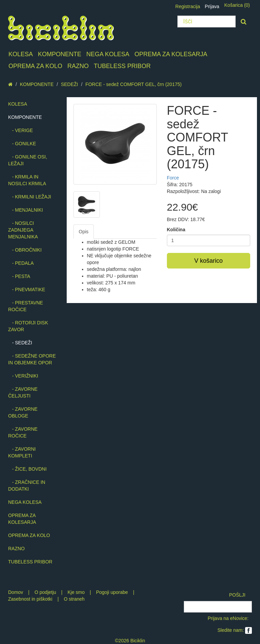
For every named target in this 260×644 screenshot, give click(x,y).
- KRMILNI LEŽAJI (30, 197)
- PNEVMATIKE (27, 289)
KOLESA (21, 54)
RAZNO (78, 66)
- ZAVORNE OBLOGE (23, 412)
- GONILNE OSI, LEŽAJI (28, 160)
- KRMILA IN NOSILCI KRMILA (27, 180)
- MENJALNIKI (26, 210)
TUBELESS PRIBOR (122, 66)
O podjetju (45, 592)
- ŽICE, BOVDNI (27, 469)
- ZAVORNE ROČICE (23, 432)
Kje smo (76, 592)
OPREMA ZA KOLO (35, 66)
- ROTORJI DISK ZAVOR (28, 326)
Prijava (212, 6)
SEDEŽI (70, 84)
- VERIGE (20, 130)
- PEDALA (21, 263)
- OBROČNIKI (25, 250)
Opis (84, 232)
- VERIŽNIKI (23, 376)
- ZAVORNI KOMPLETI (22, 452)
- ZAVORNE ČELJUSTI (23, 392)
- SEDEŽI (20, 343)
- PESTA (19, 276)
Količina (176, 230)
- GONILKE (22, 144)
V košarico (209, 261)
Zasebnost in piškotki (30, 599)
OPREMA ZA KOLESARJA (171, 54)
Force (173, 178)
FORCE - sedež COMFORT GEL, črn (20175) (133, 84)
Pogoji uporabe (112, 592)
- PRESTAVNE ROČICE (26, 306)
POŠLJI (237, 595)
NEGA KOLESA (108, 54)
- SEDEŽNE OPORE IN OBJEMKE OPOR (32, 359)
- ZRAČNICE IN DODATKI (27, 486)
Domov (16, 592)
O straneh (74, 599)
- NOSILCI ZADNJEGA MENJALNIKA (23, 230)
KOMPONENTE (60, 54)
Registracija (188, 6)
